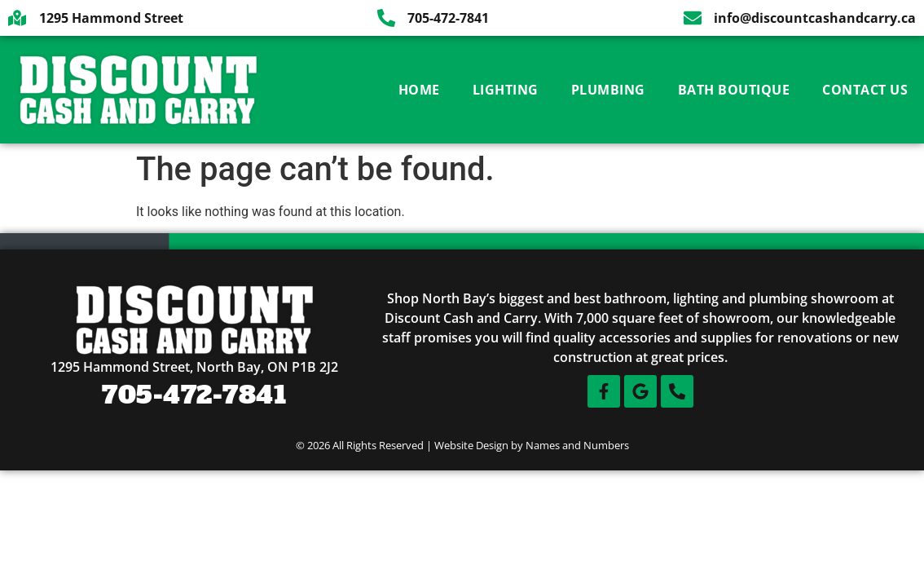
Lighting (506, 90)
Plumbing (608, 90)
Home (419, 90)
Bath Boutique (734, 90)
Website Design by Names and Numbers (532, 445)
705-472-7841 (194, 395)
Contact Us (865, 90)
